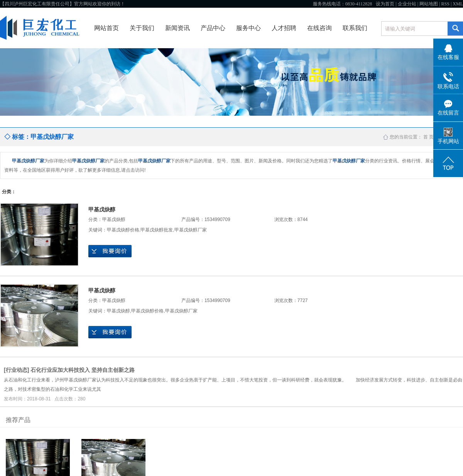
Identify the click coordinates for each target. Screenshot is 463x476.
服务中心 (248, 28)
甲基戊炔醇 (102, 209)
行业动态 (17, 370)
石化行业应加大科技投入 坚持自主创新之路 (83, 370)
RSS (445, 4)
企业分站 (407, 4)
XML (458, 4)
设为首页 (385, 4)
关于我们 (142, 28)
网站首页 (106, 28)
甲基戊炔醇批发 (157, 230)
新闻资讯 (177, 28)
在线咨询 (319, 28)
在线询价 (110, 251)
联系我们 (355, 28)
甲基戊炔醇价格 (123, 230)
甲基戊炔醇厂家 (191, 230)
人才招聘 (284, 28)
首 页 (428, 137)
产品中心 (213, 28)
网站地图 (429, 4)
